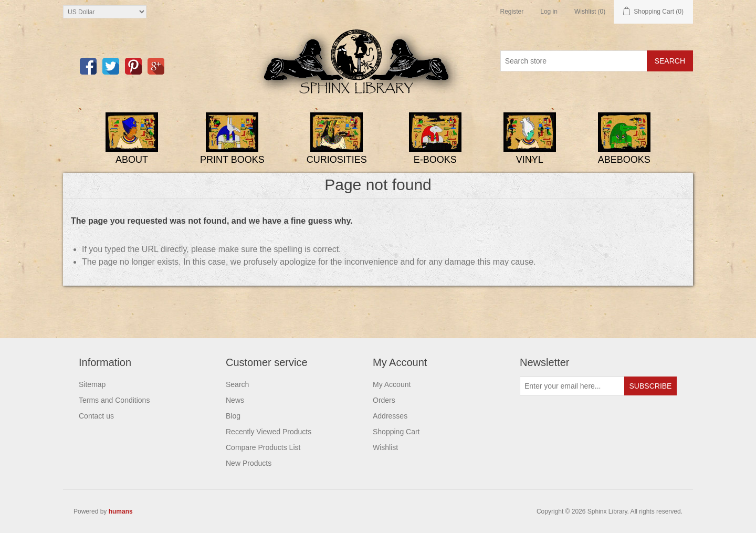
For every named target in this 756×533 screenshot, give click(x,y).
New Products (249, 463)
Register (512, 12)
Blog (233, 416)
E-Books (435, 160)
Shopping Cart (396, 432)
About (132, 160)
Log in (549, 12)
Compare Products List (263, 447)
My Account (392, 384)
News (235, 400)
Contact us (96, 416)
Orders (384, 400)
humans (121, 511)
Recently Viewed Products (269, 432)
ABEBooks (624, 160)
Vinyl (530, 160)
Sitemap (92, 384)
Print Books (232, 160)
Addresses (390, 416)
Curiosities (337, 160)
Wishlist (385, 447)
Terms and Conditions (114, 400)
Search (237, 384)
